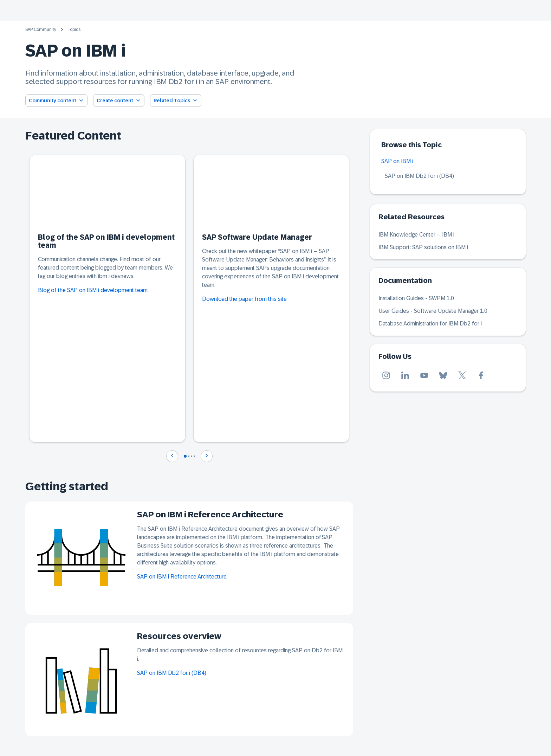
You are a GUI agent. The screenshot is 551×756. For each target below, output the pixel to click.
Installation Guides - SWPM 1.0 (416, 298)
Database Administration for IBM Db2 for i (430, 324)
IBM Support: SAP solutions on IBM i (423, 247)
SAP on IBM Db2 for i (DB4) (172, 673)
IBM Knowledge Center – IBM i (416, 235)
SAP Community (41, 30)
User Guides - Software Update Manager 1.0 (433, 311)
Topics (74, 30)
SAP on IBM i (397, 161)
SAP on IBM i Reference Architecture (182, 577)
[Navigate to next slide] (207, 456)
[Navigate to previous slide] (172, 456)
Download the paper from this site (244, 299)
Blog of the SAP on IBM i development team (93, 290)
